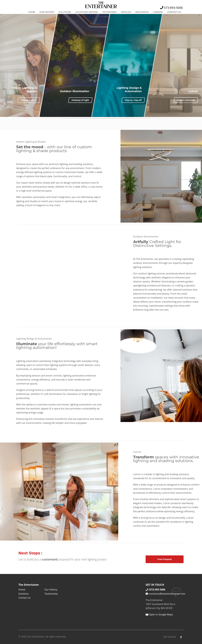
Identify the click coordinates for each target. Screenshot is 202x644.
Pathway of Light (80, 100)
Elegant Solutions (186, 100)
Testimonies (109, 12)
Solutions (65, 12)
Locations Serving (87, 12)
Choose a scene (29, 100)
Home (32, 12)
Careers (158, 12)
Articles (126, 12)
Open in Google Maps (159, 614)
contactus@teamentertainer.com (165, 594)
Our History (47, 12)
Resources (142, 12)
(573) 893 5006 (155, 590)
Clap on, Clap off (133, 100)
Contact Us (174, 12)
